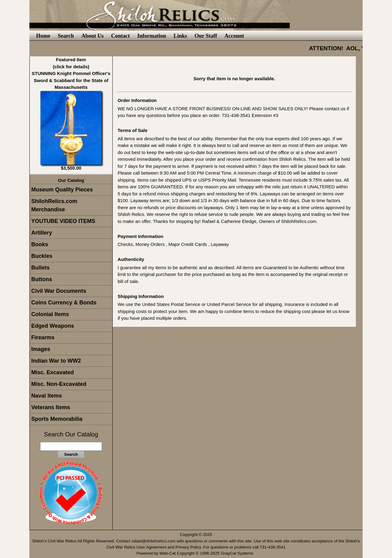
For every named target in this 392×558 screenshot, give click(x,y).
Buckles (42, 256)
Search (66, 36)
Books (40, 244)
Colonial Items (50, 314)
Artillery (42, 233)
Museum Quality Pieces (62, 190)
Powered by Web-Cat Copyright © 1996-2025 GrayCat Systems (196, 553)
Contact (121, 36)
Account (234, 36)
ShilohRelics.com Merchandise (54, 205)
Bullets (40, 268)
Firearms (43, 337)
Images (41, 349)
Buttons (42, 279)
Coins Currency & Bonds (64, 303)
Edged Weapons (53, 326)
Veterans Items (51, 407)
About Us (93, 36)
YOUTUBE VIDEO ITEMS (63, 221)
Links (180, 36)
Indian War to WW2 (56, 361)
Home (43, 36)
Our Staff (206, 36)
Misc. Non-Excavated (59, 384)
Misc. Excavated (53, 372)
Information (152, 36)
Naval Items (47, 396)
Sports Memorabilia (57, 419)
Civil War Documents (59, 291)
